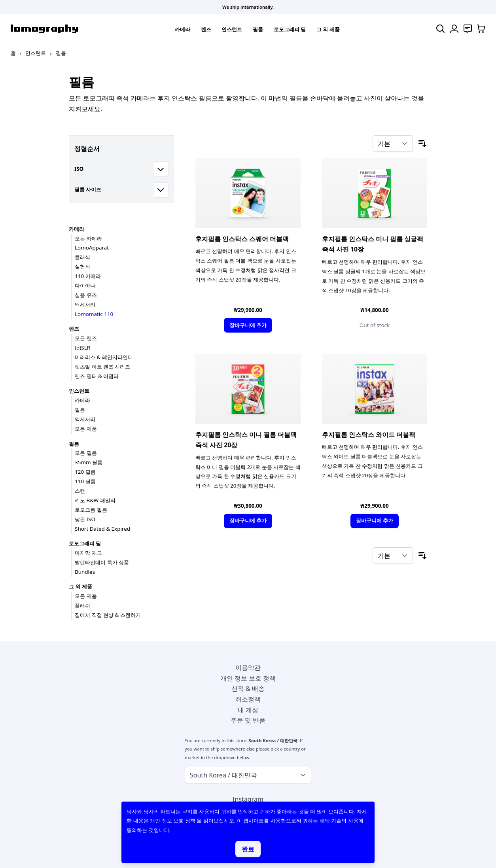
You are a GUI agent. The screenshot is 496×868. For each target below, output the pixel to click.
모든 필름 (86, 453)
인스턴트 (232, 29)
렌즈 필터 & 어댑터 (97, 376)
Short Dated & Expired (102, 529)
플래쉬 (82, 605)
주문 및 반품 (248, 720)
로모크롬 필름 (91, 510)
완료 (248, 849)
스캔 (80, 491)
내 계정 (248, 710)
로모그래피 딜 (290, 29)
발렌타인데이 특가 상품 (102, 562)
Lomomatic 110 (94, 314)
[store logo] (44, 29)
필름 (258, 29)
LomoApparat (92, 248)
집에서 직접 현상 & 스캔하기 (108, 615)
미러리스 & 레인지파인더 (104, 357)
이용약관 (248, 668)
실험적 (82, 267)
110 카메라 (88, 276)
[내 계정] (454, 29)
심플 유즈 (86, 295)
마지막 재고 (88, 553)
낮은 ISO (85, 519)
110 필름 (85, 481)
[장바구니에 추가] (248, 325)
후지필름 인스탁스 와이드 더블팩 (369, 435)
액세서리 (85, 304)
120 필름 (85, 472)
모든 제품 (86, 429)
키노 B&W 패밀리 (95, 500)
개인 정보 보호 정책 (248, 678)
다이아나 (85, 286)
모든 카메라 (88, 238)
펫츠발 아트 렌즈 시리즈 (102, 367)
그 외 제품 (328, 29)
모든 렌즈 (86, 338)
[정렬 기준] (393, 144)
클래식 (82, 257)
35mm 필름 (89, 462)
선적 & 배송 (248, 688)
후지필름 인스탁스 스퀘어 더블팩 (242, 239)
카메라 (183, 29)
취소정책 (248, 699)
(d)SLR (82, 348)
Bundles (85, 572)
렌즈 (206, 29)
